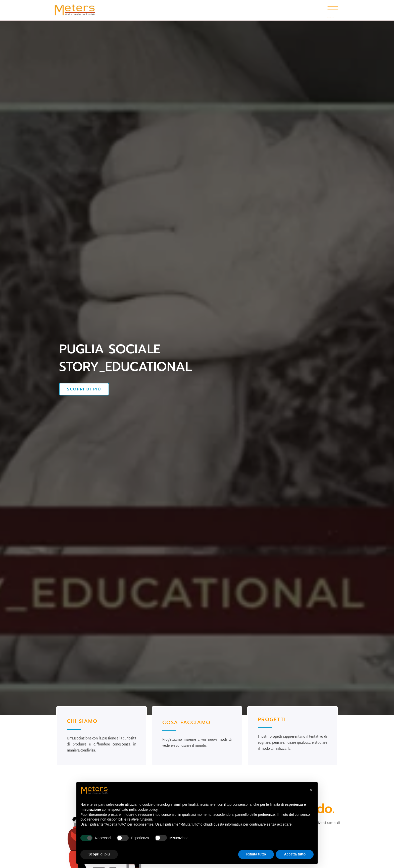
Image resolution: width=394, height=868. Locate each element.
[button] (311, 790)
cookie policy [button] (147, 809)
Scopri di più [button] (99, 854)
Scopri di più (84, 389)
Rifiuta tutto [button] (256, 854)
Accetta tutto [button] (295, 854)
